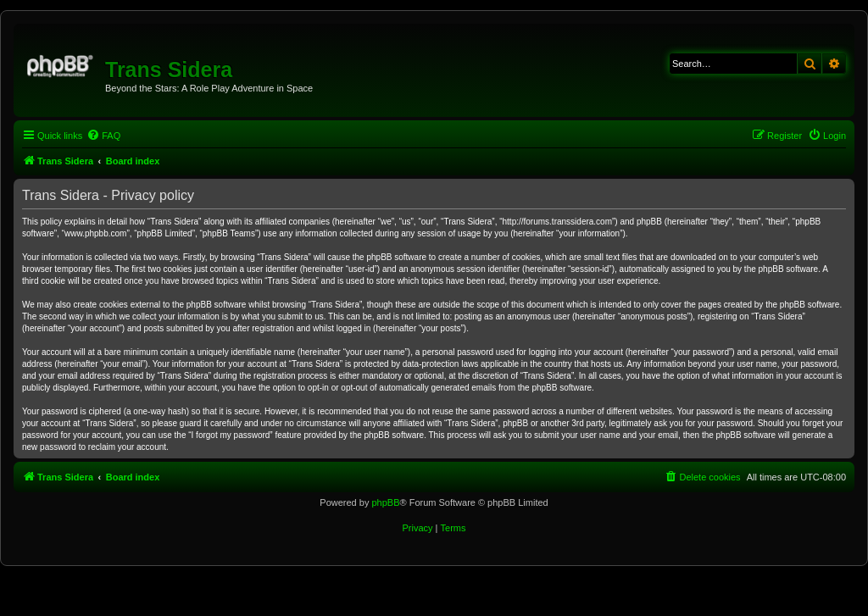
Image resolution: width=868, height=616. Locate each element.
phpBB (385, 502)
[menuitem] (103, 136)
